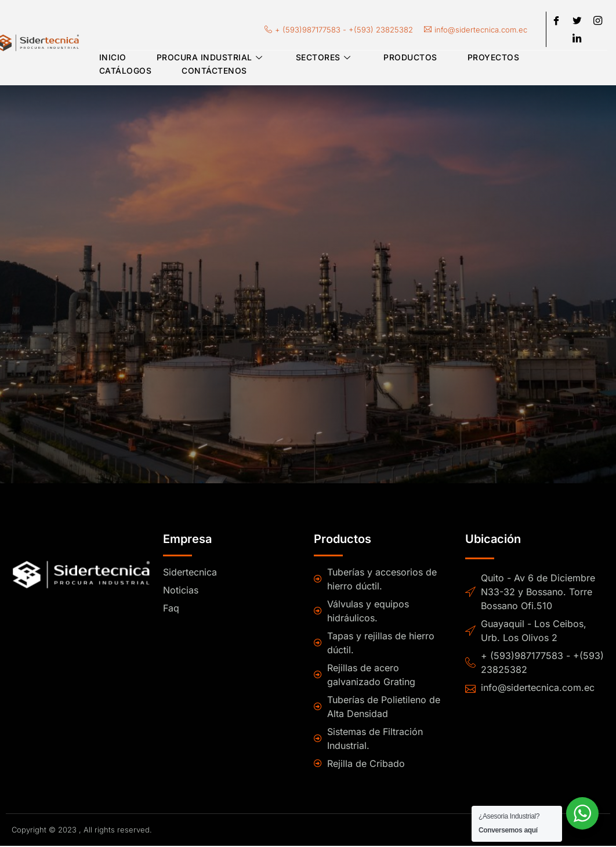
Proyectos (488, 59)
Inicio (112, 59)
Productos (406, 59)
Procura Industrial (209, 59)
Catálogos (125, 73)
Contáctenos (213, 73)
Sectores (321, 59)
